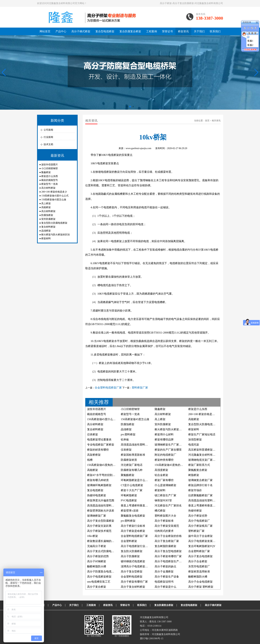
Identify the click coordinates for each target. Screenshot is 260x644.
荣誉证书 (167, 31)
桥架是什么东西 (50, 176)
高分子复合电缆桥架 (200, 556)
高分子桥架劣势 (198, 516)
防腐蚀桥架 (47, 215)
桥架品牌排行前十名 (200, 485)
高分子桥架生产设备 (167, 577)
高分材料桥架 (48, 188)
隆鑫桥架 (46, 172)
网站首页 (45, 31)
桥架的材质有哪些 (98, 450)
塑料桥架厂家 (140, 388)
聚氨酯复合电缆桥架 (133, 516)
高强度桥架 (161, 470)
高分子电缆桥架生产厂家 (169, 561)
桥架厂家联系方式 (199, 465)
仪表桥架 (93, 434)
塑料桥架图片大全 (165, 516)
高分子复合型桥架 (132, 571)
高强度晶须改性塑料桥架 (102, 506)
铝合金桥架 (161, 475)
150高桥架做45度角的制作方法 (173, 465)
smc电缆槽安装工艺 (99, 582)
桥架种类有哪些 (164, 460)
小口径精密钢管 (50, 168)
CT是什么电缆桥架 (132, 485)
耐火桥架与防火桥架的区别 (55, 235)
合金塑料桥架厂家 (199, 551)
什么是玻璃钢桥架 (165, 485)
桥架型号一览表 (50, 184)
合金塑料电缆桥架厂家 (108, 388)
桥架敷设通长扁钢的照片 (102, 541)
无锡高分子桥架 (97, 546)
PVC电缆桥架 (129, 500)
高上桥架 (46, 203)
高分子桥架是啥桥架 (133, 531)
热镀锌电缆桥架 (97, 495)
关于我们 (199, 31)
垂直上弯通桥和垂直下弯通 (137, 506)
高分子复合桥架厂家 (167, 541)
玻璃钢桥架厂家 (97, 516)
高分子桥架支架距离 (99, 526)
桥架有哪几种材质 (98, 480)
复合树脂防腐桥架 (165, 546)
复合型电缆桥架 (105, 31)
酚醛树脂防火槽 (97, 566)
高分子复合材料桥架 (133, 587)
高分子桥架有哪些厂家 (168, 556)
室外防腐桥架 (48, 219)
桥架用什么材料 (164, 434)
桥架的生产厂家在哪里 (168, 450)
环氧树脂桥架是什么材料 (136, 480)
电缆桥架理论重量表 (99, 440)
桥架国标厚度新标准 (133, 455)
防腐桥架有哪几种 (132, 470)
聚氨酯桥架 (128, 475)
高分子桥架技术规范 (99, 531)
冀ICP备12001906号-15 (152, 639)
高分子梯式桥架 (81, 31)
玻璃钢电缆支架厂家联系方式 (206, 460)
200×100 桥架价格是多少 (54, 192)
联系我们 (215, 31)
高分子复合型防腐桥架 (101, 521)
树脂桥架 (194, 475)
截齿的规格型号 (50, 180)
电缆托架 (194, 445)
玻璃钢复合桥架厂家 (200, 480)
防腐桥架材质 (129, 460)
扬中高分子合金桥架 (200, 536)
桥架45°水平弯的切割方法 (103, 475)
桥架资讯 (183, 31)
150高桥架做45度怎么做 (54, 200)
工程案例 (152, 31)
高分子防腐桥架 (130, 556)
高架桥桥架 (94, 455)
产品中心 (61, 31)
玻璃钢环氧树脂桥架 (99, 485)
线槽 (90, 460)
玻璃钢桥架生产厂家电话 (169, 445)
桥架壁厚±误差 (130, 511)
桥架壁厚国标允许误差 (101, 511)
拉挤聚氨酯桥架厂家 (200, 495)
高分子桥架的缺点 (165, 566)
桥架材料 (46, 238)
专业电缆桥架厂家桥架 (101, 445)
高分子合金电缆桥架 (200, 582)
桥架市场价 (195, 490)
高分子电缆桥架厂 (199, 521)
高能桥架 (46, 207)
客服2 (250, 45)
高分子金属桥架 (164, 571)
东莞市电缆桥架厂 (199, 566)
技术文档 (48, 144)
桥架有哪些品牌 (164, 440)
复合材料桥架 (48, 227)
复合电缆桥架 (95, 490)
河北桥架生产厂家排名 (168, 506)
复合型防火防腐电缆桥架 (54, 223)
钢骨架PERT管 (163, 500)
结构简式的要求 (164, 531)
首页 (207, 121)
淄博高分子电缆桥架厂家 (136, 566)
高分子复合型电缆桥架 (168, 551)
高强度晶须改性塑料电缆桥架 (138, 445)
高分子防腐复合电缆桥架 (102, 571)
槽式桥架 (160, 511)
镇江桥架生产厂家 (165, 495)
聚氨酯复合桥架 (198, 470)
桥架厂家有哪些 (164, 480)
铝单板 (125, 440)
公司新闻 (48, 130)
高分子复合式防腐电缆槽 (102, 551)
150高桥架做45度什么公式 (55, 196)
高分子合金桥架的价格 (168, 536)
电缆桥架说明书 (164, 582)
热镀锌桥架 (195, 511)
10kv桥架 (93, 536)
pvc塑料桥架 (128, 434)
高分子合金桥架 (198, 561)
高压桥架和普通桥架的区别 (205, 450)
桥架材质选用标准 (199, 571)
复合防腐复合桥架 (130, 31)
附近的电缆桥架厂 (165, 455)
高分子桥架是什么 (165, 587)
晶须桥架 (46, 231)
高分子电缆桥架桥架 (99, 577)
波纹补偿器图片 (50, 165)
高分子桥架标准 (164, 521)
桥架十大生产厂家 (132, 490)
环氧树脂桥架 (129, 495)
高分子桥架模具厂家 (200, 526)
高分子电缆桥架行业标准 (136, 546)
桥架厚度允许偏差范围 (101, 500)
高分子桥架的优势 (98, 556)
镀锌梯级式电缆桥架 (133, 561)
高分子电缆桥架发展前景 (203, 541)
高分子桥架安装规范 (167, 526)
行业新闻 (48, 137)
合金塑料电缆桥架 (132, 577)
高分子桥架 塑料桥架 (201, 587)
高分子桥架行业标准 (133, 526)
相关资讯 (216, 121)
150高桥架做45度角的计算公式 (105, 465)
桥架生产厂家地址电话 (202, 434)
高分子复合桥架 (97, 587)
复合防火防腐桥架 (132, 551)
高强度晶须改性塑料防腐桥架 (206, 500)
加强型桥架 (195, 440)
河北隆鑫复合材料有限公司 (205, 455)
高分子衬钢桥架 (97, 561)
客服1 (250, 41)
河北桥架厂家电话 (132, 465)
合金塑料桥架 (129, 541)
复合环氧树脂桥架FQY (202, 546)
